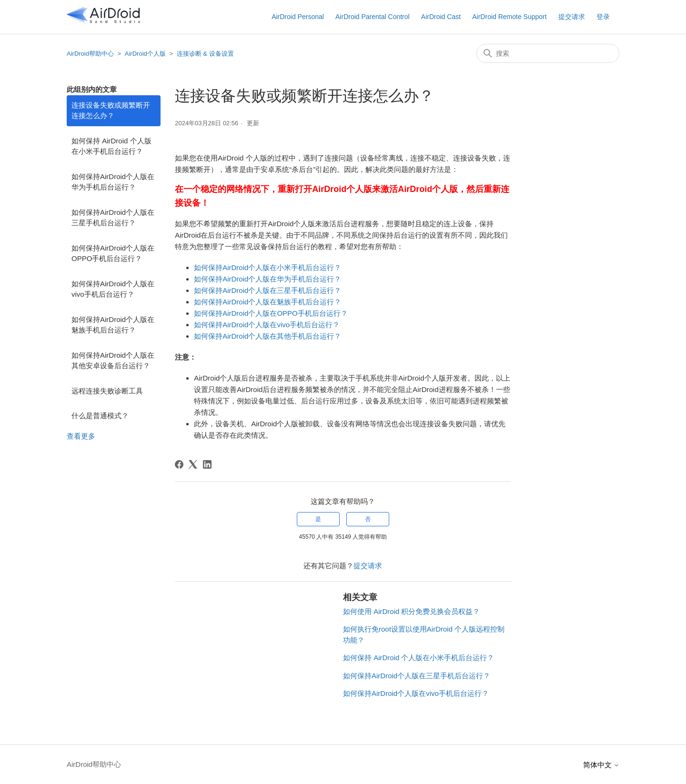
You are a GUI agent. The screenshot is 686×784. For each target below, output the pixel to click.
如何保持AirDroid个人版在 (235, 267)
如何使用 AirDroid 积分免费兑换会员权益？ (412, 611)
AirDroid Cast (441, 17)
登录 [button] (603, 17)
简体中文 (601, 765)
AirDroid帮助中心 (90, 54)
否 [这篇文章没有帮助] (368, 519)
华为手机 (291, 279)
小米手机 (291, 267)
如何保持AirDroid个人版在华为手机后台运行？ (113, 182)
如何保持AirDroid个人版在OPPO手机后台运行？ (113, 253)
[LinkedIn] (207, 464)
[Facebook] (179, 464)
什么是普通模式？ (100, 416)
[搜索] (548, 53)
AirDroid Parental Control (373, 17)
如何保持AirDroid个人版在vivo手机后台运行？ (113, 289)
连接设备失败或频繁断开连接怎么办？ (111, 111)
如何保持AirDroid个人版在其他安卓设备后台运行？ (113, 361)
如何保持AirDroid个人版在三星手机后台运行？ (113, 218)
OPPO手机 (294, 313)
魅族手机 (291, 302)
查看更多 (81, 436)
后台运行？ (323, 267)
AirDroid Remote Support (509, 17)
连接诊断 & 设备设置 (205, 54)
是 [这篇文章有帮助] (318, 519)
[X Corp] (193, 464)
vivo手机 (290, 325)
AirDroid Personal (298, 17)
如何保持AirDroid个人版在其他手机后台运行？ (267, 336)
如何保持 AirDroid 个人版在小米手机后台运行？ (111, 146)
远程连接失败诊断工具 (107, 391)
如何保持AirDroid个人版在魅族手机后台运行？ (113, 325)
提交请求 (572, 17)
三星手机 (291, 290)
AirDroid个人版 (145, 54)
